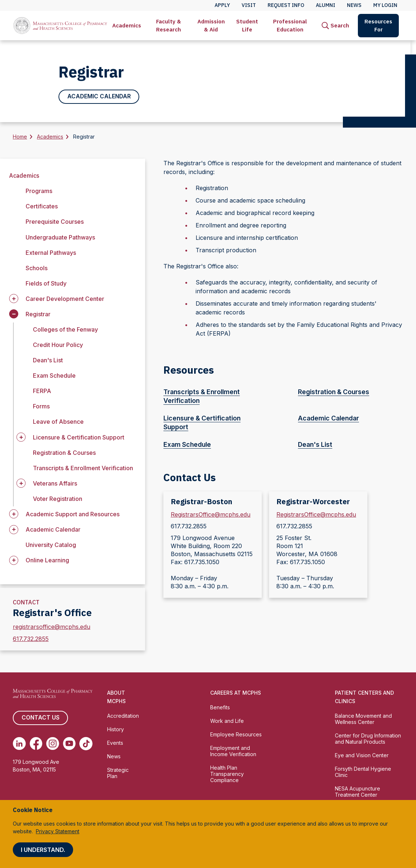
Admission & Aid (211, 25)
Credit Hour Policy (58, 345)
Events (115, 743)
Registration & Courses (64, 453)
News (114, 757)
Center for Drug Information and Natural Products (368, 739)
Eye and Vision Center (362, 756)
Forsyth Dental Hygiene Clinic (363, 772)
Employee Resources (236, 735)
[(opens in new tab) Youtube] (69, 744)
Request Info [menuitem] (286, 5)
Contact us (40, 718)
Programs (39, 191)
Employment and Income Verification (233, 751)
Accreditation (123, 716)
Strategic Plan (118, 773)
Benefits (220, 708)
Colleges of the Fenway (65, 330)
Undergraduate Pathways (60, 237)
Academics (127, 25)
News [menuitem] (354, 5)
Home (20, 137)
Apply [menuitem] (222, 5)
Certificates (42, 207)
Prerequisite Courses (55, 222)
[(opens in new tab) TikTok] (86, 744)
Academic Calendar (99, 97)
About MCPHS (116, 697)
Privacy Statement (58, 831)
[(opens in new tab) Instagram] (53, 744)
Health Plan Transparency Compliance (227, 774)
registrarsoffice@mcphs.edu (52, 627)
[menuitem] (127, 26)
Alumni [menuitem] (326, 5)
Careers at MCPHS (236, 693)
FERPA (42, 391)
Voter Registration (58, 499)
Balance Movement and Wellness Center (363, 719)
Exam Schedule (54, 376)
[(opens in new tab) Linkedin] (19, 744)
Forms (41, 407)
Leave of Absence (58, 422)
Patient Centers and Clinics (364, 697)
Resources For (378, 25)
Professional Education (290, 25)
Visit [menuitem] (249, 5)
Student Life (247, 25)
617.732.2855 (31, 639)
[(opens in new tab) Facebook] (36, 744)
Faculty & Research (169, 25)
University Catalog (51, 545)
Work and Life (227, 721)
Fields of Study (46, 284)
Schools (37, 268)
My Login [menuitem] (385, 5)
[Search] (335, 26)
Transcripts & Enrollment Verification (83, 468)
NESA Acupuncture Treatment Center (358, 792)
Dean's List (48, 361)
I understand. (43, 850)
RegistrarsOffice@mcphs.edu (211, 514)
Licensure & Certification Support (216, 423)
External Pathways (51, 253)
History (116, 730)
